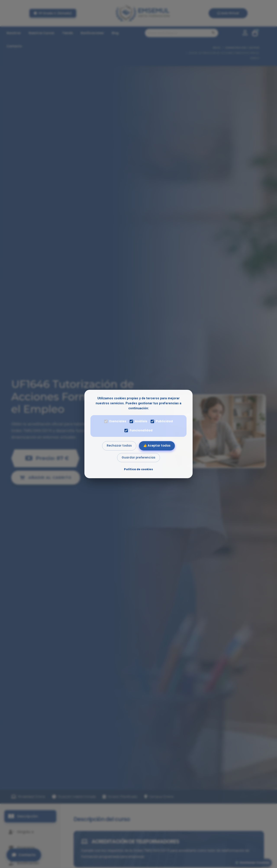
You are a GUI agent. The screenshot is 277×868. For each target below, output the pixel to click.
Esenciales (115, 421)
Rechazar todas (119, 446)
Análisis (138, 421)
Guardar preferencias (138, 458)
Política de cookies (138, 469)
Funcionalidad (138, 430)
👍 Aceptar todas (157, 446)
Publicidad (162, 421)
